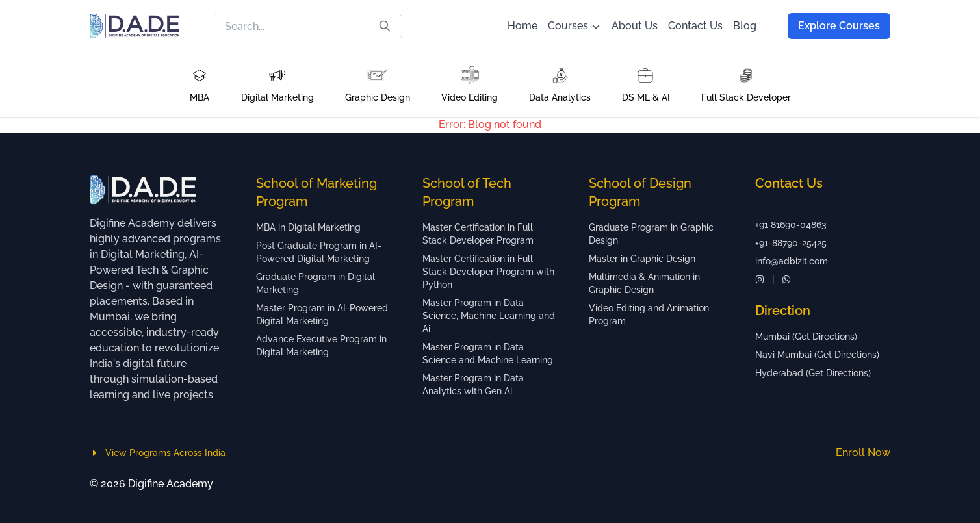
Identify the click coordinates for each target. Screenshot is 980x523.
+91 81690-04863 (791, 225)
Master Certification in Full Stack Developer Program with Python (488, 272)
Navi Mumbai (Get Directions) (817, 355)
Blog (745, 26)
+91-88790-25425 (791, 243)
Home (522, 26)
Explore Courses (839, 26)
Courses (574, 26)
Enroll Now (863, 453)
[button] (200, 84)
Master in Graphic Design (642, 259)
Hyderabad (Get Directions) (813, 373)
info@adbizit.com (792, 261)
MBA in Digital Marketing (308, 227)
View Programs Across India (158, 453)
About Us (635, 26)
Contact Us (695, 26)
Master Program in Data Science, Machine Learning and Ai (489, 316)
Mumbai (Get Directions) (806, 337)
